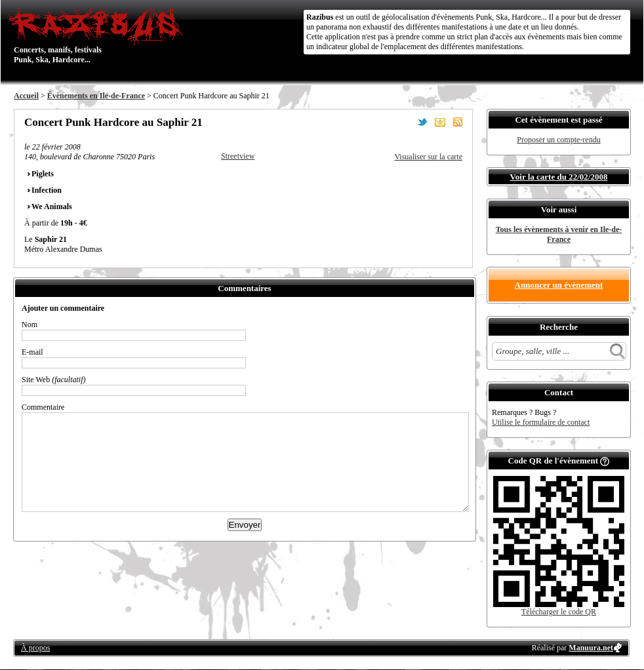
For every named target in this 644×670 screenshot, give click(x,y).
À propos (35, 648)
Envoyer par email (440, 122)
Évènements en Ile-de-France (96, 96)
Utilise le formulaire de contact (541, 422)
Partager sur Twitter (422, 122)
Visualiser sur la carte (428, 157)
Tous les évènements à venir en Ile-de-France (559, 234)
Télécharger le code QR (559, 612)
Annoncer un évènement (559, 285)
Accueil (26, 96)
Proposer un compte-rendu (558, 140)
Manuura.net (591, 648)
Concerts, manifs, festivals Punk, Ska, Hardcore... (99, 35)
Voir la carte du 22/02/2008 (559, 177)
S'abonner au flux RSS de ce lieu (458, 122)
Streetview (238, 156)
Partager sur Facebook (405, 122)
